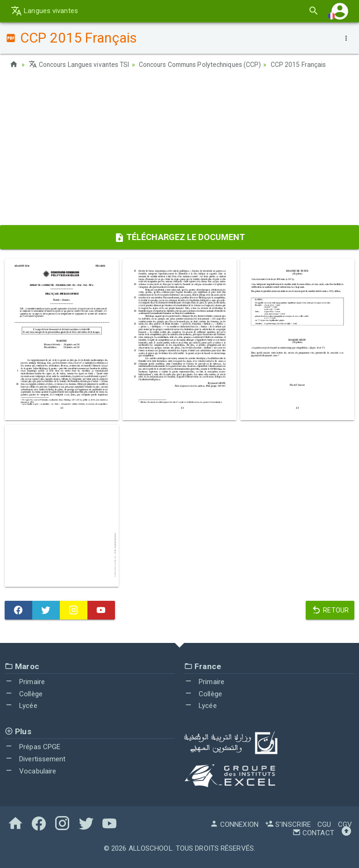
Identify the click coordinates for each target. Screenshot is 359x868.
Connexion (234, 824)
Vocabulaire (30, 771)
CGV (345, 824)
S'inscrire (288, 824)
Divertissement (35, 759)
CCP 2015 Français (307, 65)
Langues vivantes (44, 11)
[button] (340, 11)
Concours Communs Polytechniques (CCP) (205, 65)
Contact (313, 833)
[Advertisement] (179, 150)
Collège (24, 693)
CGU (324, 824)
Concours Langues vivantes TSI (80, 65)
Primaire (25, 681)
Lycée (21, 706)
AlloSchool (151, 848)
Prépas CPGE (32, 747)
